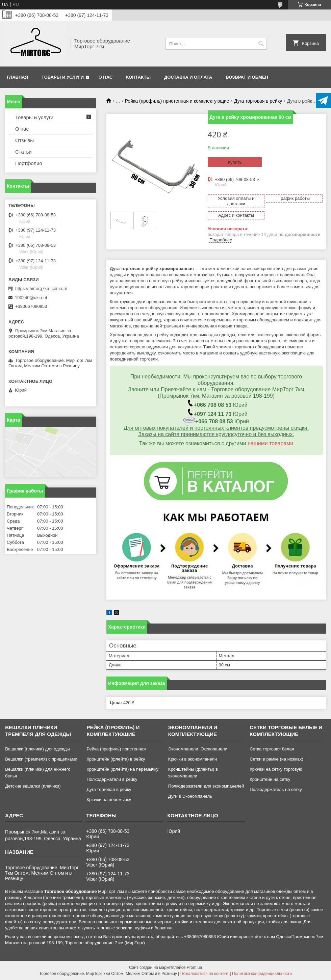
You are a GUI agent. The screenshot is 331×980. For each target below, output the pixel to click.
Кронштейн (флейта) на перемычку (122, 769)
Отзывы (24, 140)
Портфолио (29, 163)
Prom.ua (194, 968)
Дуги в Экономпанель (190, 796)
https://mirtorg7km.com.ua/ (41, 288)
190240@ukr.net (31, 298)
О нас (106, 77)
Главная (17, 77)
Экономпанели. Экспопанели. (198, 749)
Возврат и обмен (247, 77)
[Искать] (261, 44)
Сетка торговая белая (272, 749)
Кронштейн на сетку (270, 779)
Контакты (138, 77)
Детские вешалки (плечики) (33, 786)
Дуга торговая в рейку (258, 101)
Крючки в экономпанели (193, 759)
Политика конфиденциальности (262, 974)
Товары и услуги (63, 77)
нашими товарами (270, 443)
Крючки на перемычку (109, 800)
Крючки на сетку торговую (276, 769)
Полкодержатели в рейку (112, 779)
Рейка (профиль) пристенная (116, 749)
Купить (235, 162)
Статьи (23, 152)
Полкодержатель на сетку (276, 789)
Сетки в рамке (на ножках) (276, 759)
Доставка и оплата (188, 77)
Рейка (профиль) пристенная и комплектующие (177, 101)
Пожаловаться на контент (205, 974)
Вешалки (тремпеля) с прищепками (41, 759)
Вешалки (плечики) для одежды (37, 749)
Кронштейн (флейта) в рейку (116, 759)
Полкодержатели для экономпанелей (206, 786)
